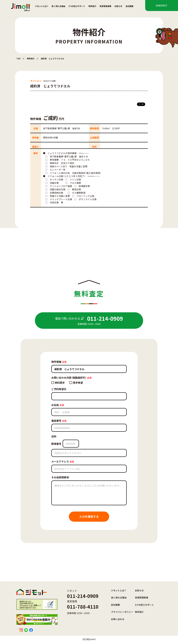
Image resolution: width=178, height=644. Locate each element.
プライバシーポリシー (122, 612)
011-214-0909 (83, 596)
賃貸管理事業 (105, 6)
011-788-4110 (83, 607)
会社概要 (129, 6)
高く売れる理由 (58, 6)
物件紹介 (92, 6)
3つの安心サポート (77, 6)
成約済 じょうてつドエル (53, 59)
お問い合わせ (118, 619)
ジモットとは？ (42, 6)
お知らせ (118, 6)
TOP (18, 59)
